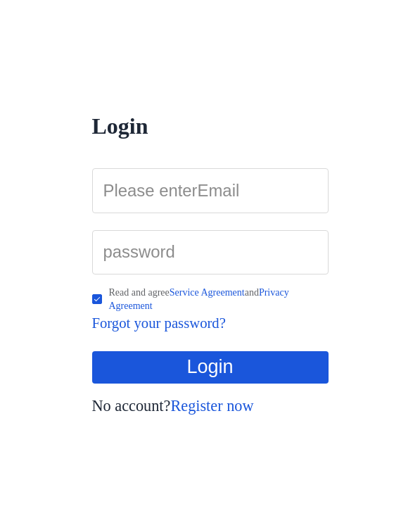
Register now (212, 406)
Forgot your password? (159, 323)
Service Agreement (207, 292)
